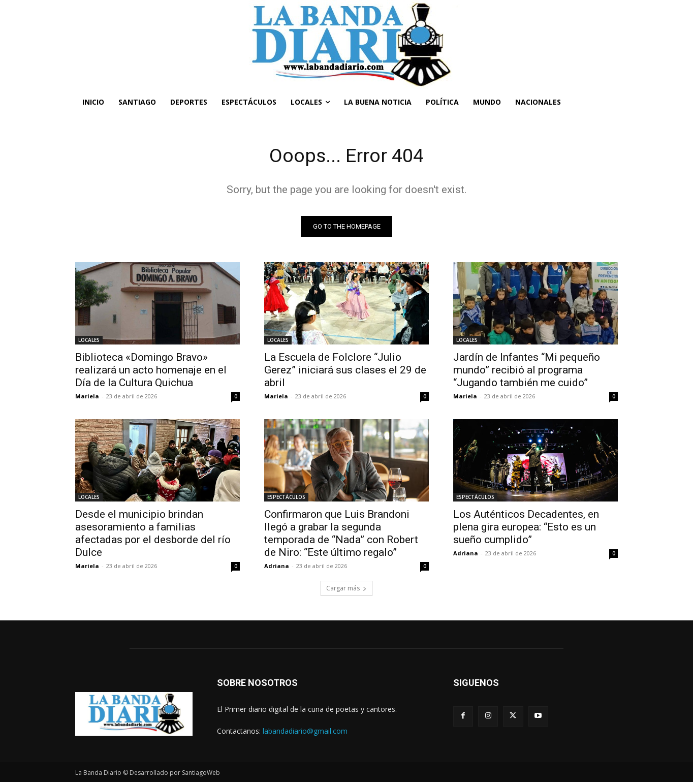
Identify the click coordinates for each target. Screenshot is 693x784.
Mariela (87, 398)
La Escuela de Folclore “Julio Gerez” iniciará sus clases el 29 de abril (345, 371)
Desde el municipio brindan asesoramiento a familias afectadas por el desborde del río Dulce (153, 535)
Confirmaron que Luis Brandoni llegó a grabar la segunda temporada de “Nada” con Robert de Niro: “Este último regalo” (341, 535)
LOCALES (89, 341)
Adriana (277, 567)
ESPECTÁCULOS (286, 498)
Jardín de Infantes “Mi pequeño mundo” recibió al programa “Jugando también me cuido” (527, 371)
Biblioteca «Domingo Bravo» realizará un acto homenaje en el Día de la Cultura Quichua (151, 371)
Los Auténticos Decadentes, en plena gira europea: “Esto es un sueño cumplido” (526, 528)
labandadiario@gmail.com (305, 732)
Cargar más (346, 590)
